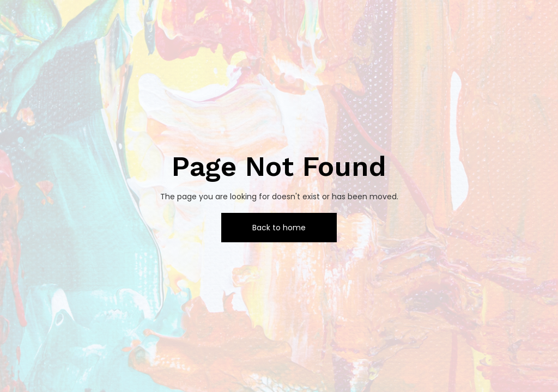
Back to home (279, 228)
